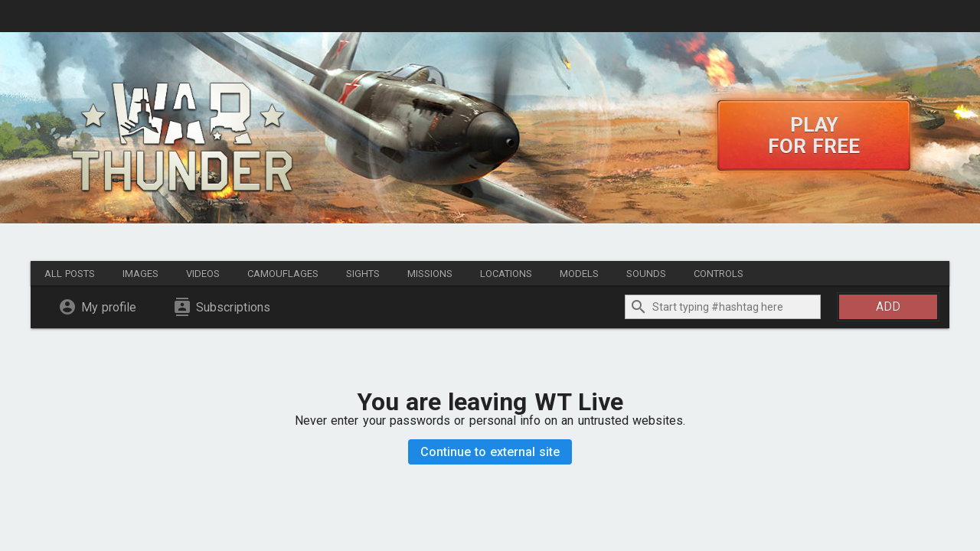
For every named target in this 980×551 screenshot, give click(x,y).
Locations (506, 274)
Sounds (646, 274)
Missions (430, 274)
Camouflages (283, 274)
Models (579, 274)
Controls (719, 274)
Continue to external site (490, 452)
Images (140, 274)
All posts (70, 274)
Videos (203, 274)
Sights (363, 274)
